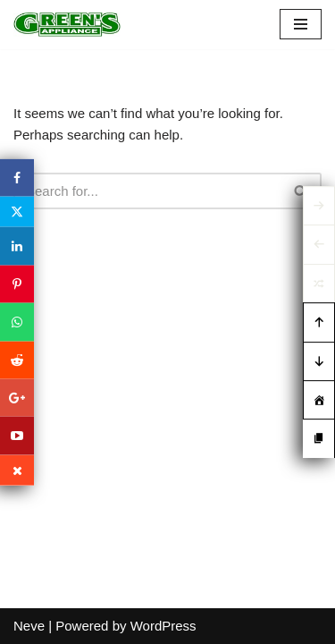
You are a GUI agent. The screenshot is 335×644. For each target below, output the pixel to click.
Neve (29, 626)
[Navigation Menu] (301, 24)
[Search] (147, 191)
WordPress (163, 626)
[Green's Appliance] (67, 25)
